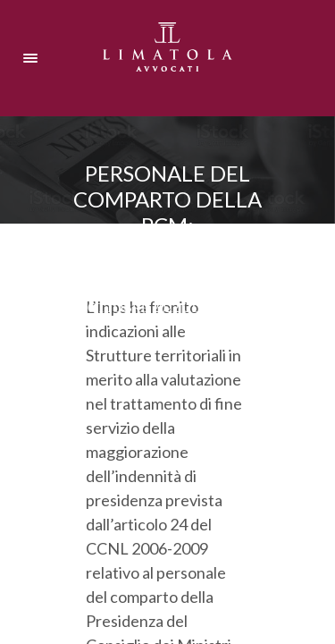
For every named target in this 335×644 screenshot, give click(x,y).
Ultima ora (223, 308)
